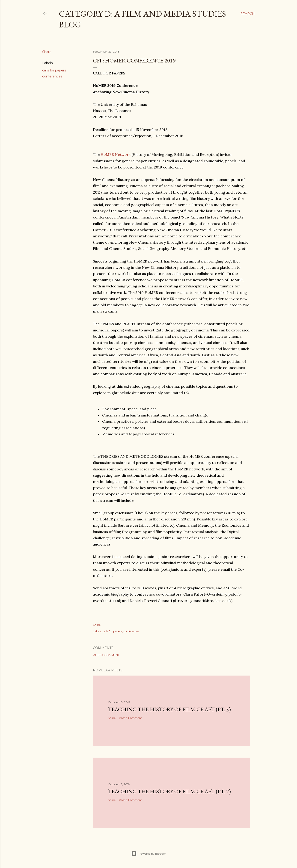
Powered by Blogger (148, 854)
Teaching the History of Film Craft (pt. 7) (169, 791)
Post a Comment (106, 655)
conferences (52, 76)
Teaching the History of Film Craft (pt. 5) (169, 709)
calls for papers (54, 70)
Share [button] (47, 52)
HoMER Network (116, 154)
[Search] (248, 14)
